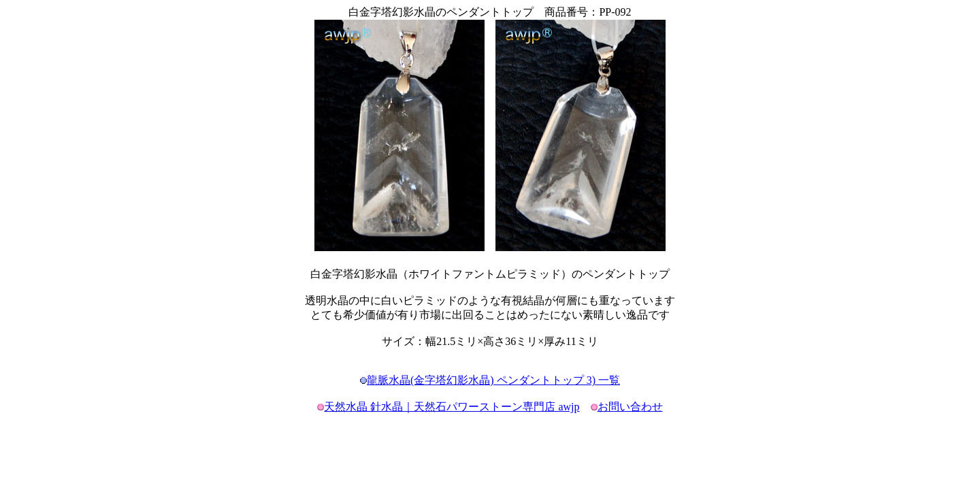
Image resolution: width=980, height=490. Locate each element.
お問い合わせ (630, 407)
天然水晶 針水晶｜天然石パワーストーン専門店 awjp (452, 407)
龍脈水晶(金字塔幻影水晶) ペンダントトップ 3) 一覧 (493, 380)
